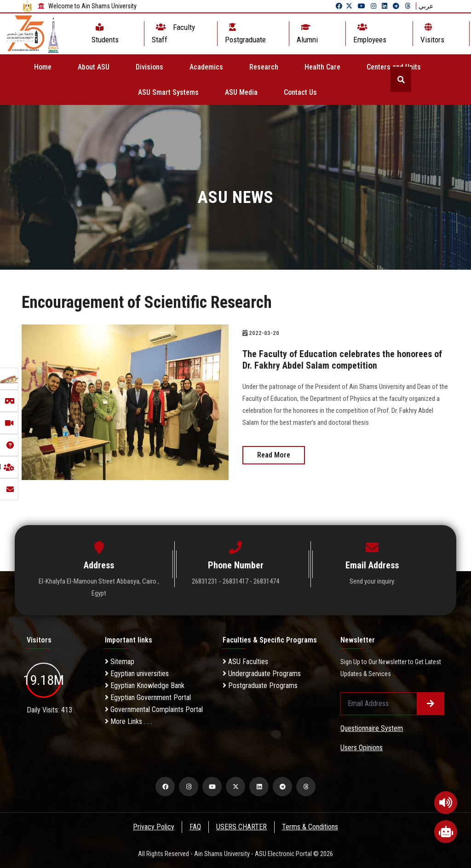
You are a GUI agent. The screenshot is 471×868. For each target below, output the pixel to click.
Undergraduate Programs (262, 674)
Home (43, 67)
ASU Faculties (245, 662)
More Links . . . (128, 721)
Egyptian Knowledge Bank (145, 686)
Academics (206, 67)
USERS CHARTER (242, 827)
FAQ (195, 827)
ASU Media (241, 92)
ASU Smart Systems (168, 92)
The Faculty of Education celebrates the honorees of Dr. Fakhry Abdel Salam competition (342, 359)
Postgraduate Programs (260, 686)
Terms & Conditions (311, 827)
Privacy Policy (153, 827)
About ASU (94, 67)
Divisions (149, 67)
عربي (426, 6)
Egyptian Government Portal (148, 697)
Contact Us (300, 92)
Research (264, 67)
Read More (274, 454)
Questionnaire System (372, 728)
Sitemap (120, 662)
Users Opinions (362, 748)
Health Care (322, 67)
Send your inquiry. (372, 581)
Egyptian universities (137, 674)
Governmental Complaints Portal (154, 709)
